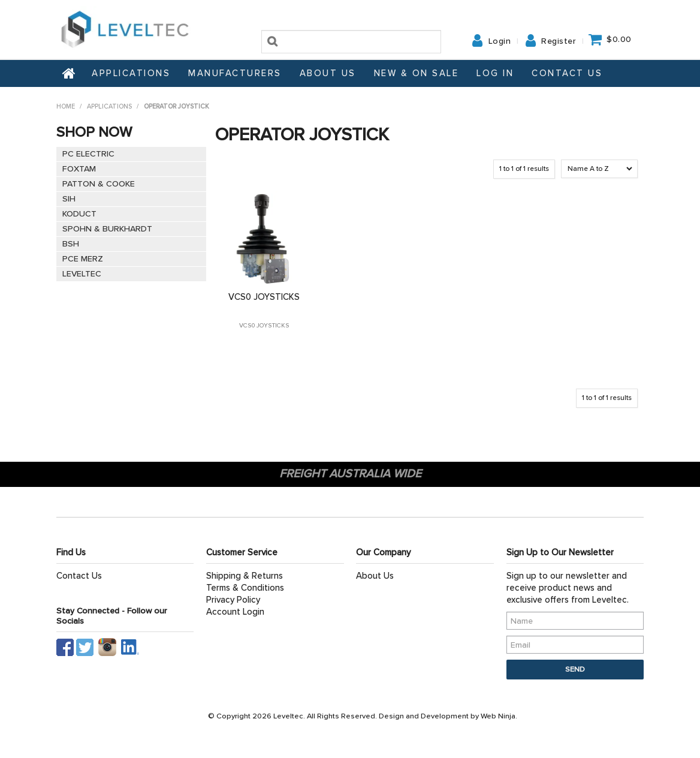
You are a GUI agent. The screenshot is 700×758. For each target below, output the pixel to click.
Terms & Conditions (245, 588)
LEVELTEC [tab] (82, 274)
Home (70, 73)
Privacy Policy (233, 600)
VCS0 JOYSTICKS (264, 297)
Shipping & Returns (245, 576)
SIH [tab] (69, 199)
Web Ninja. (499, 716)
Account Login (235, 612)
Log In (495, 73)
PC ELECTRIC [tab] (88, 154)
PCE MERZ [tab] (83, 259)
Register (559, 41)
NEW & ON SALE (417, 73)
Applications (131, 73)
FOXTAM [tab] (79, 169)
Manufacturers (235, 73)
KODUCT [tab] (79, 214)
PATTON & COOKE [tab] (99, 184)
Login (500, 41)
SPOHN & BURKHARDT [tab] (107, 229)
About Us (328, 73)
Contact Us (567, 73)
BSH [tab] (71, 244)
